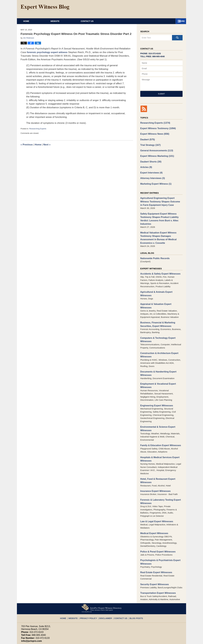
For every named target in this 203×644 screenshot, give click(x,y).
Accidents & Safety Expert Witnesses (159, 268)
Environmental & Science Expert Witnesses (157, 412)
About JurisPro (115, 21)
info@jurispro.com (30, 620)
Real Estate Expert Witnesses (155, 552)
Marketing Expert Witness (155, 181)
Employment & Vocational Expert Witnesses (157, 370)
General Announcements (155, 149)
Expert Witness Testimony (157, 128)
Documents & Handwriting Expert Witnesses (157, 358)
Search (177, 38)
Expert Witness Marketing (156, 154)
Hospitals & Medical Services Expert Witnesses (158, 442)
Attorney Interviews (152, 176)
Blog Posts (133, 596)
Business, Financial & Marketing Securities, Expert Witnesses (156, 310)
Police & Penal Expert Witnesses (157, 532)
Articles (146, 165)
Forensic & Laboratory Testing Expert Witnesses (159, 483)
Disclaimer (106, 596)
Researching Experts (38, 129)
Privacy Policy (91, 596)
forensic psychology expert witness (47, 52)
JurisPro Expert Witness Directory (56, 640)
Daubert (147, 139)
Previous (27, 145)
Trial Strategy (150, 144)
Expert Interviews (151, 170)
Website (72, 21)
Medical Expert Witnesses (153, 514)
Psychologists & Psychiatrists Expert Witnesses (159, 542)
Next (47, 145)
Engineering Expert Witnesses (155, 389)
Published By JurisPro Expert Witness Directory (158, 9)
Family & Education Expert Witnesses (159, 429)
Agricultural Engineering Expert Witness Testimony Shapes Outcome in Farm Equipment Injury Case (160, 198)
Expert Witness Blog (45, 7)
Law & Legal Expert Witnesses (156, 503)
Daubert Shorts (150, 160)
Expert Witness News (154, 133)
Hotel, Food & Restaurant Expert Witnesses (157, 463)
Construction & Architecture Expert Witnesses (158, 340)
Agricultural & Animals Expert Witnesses (161, 286)
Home (35, 21)
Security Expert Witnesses (154, 564)
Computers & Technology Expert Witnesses (157, 325)
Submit (161, 94)
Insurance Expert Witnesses (154, 473)
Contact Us (160, 21)
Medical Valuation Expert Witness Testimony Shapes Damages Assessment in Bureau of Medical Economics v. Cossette (161, 233)
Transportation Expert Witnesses (157, 573)
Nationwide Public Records (154, 252)
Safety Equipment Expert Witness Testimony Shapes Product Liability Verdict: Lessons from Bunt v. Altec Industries (158, 215)
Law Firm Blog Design (168, 641)
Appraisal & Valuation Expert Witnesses (160, 294)
